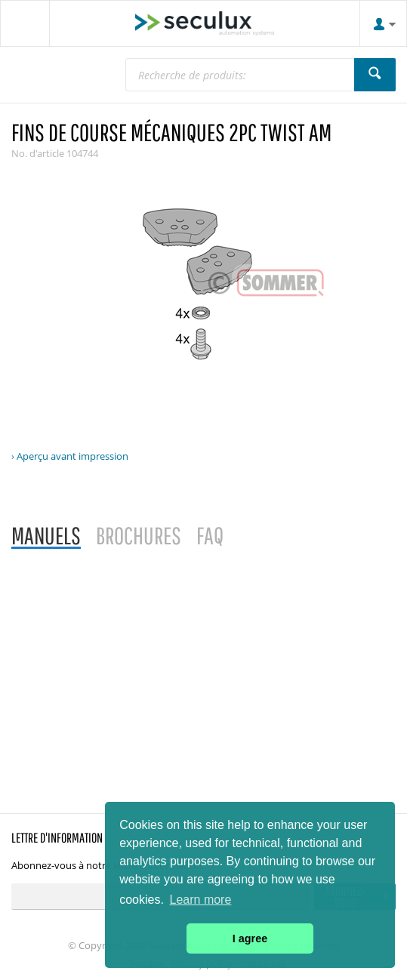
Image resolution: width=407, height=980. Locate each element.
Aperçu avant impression (72, 456)
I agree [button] (250, 938)
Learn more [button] (201, 900)
